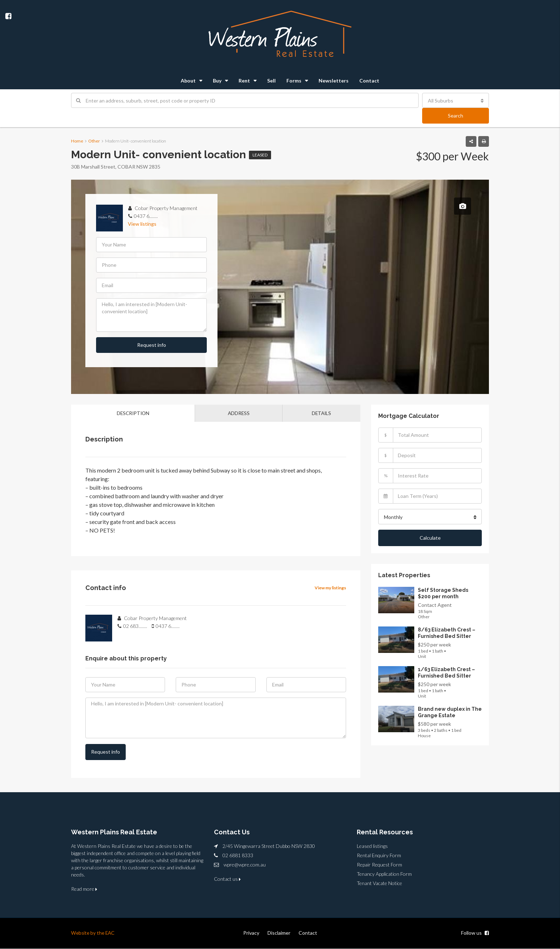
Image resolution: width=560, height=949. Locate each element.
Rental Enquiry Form (379, 856)
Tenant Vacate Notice (379, 883)
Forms (294, 81)
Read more (84, 889)
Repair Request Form (379, 865)
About (188, 81)
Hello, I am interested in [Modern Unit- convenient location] (151, 315)
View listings (142, 224)
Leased (260, 155)
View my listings (330, 588)
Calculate (430, 537)
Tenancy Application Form (384, 874)
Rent (244, 81)
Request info (152, 345)
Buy (217, 81)
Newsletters (334, 81)
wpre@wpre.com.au (245, 865)
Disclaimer (279, 933)
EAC (112, 933)
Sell (271, 81)
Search (456, 116)
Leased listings (372, 846)
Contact (369, 81)
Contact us (227, 879)
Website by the (89, 933)
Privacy (251, 933)
